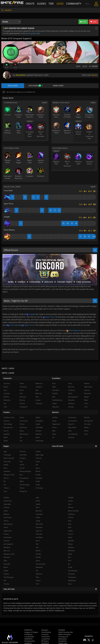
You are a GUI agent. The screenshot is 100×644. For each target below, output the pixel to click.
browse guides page (33, 33)
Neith (70, 554)
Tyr (53, 438)
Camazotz (23, 387)
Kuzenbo (71, 401)
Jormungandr (8, 544)
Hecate (6, 535)
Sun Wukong (73, 571)
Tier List (51, 4)
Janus (38, 541)
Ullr (5, 581)
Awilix (6, 511)
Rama (6, 568)
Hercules (39, 535)
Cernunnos (8, 518)
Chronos (39, 459)
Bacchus (39, 511)
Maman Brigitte (25, 472)
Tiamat (6, 489)
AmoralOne (21, 75)
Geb (70, 528)
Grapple (31, 315)
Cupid (38, 521)
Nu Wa (38, 558)
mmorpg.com (63, 637)
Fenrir (6, 528)
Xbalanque (72, 581)
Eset (70, 525)
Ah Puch (23, 452)
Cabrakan (39, 515)
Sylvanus (39, 574)
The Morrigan (9, 578)
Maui (86, 401)
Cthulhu (55, 394)
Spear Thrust (49, 318)
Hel (37, 465)
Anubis (71, 501)
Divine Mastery (73, 331)
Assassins (7, 379)
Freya (38, 462)
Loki (37, 548)
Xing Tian (56, 407)
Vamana (71, 438)
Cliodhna (39, 387)
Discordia (39, 525)
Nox (21, 475)
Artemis (7, 508)
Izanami (7, 541)
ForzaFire (45, 635)
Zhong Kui (23, 492)
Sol (37, 571)
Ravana (22, 401)
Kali (37, 544)
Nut (69, 558)
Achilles (6, 498)
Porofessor (29, 635)
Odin (5, 561)
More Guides (58, 86)
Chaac (38, 518)
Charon (71, 518)
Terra (86, 404)
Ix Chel (22, 469)
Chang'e (23, 459)
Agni (37, 498)
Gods (60, 4)
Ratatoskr (39, 568)
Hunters (7, 413)
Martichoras (24, 435)
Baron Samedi (73, 511)
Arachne (7, 384)
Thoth (38, 485)
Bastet (6, 387)
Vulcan (38, 581)
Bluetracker (63, 640)
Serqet (38, 401)
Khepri (70, 544)
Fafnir (70, 394)
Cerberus (71, 515)
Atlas (54, 387)
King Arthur (72, 428)
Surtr (86, 435)
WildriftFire (29, 640)
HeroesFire (46, 637)
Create (33, 4)
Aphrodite (7, 505)
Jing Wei (71, 541)
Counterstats (29, 637)
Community (71, 4)
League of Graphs (31, 633)
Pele (70, 561)
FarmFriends (46, 633)
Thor (37, 578)
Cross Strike (12, 326)
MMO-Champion (65, 635)
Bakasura (39, 384)
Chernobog (8, 425)
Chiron (6, 521)
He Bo (22, 465)
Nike (54, 431)
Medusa (71, 548)
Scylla (70, 568)
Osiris (38, 561)
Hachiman (23, 428)
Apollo (38, 505)
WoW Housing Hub (65, 633)
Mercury (7, 551)
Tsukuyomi (72, 578)
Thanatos (71, 574)
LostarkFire (46, 640)
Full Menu (85, 4)
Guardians (56, 379)
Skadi (6, 441)
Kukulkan (7, 548)
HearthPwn (63, 642)
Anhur (38, 501)
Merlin (38, 551)
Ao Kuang (7, 455)
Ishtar (70, 538)
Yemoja (6, 584)
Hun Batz (39, 538)
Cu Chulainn (73, 421)
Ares (70, 505)
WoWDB (62, 631)
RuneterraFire (30, 642)
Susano (6, 574)
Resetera (45, 631)
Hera (5, 469)
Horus (54, 428)
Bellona (6, 515)
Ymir (37, 584)
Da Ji (70, 521)
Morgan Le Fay (9, 554)
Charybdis (39, 421)
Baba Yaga (40, 455)
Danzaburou (8, 525)
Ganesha (39, 528)
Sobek (6, 571)
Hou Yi (70, 535)
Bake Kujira (88, 387)
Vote (7, 66)
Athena (71, 508)
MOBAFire (28, 631)
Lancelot (7, 394)
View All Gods (50, 590)
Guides (42, 4)
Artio (38, 508)
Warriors (55, 413)
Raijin (22, 482)
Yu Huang (39, 489)
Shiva (54, 435)
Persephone (24, 479)
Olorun (6, 479)
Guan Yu (39, 531)
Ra (69, 564)
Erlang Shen (89, 421)
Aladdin (71, 498)
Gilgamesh (8, 531)
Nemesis (7, 558)
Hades (70, 531)
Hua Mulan (8, 538)
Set (5, 404)
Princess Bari (41, 564)
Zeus (70, 584)
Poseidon (7, 564)
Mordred (71, 551)
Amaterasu (8, 501)
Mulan (95, 75)
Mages (6, 447)
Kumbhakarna (57, 401)
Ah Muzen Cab (9, 418)
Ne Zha (38, 554)
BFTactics (45, 642)
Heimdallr (39, 428)
